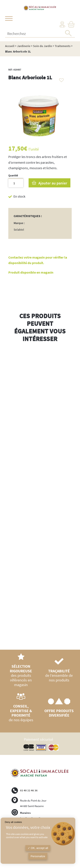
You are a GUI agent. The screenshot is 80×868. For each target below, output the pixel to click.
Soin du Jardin (43, 46)
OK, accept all (38, 848)
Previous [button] (8, 493)
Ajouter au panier (53, 183)
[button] (60, 79)
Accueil (10, 46)
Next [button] (72, 498)
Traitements (63, 46)
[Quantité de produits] (16, 183)
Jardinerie (24, 46)
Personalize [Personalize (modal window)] (38, 856)
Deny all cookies (13, 822)
